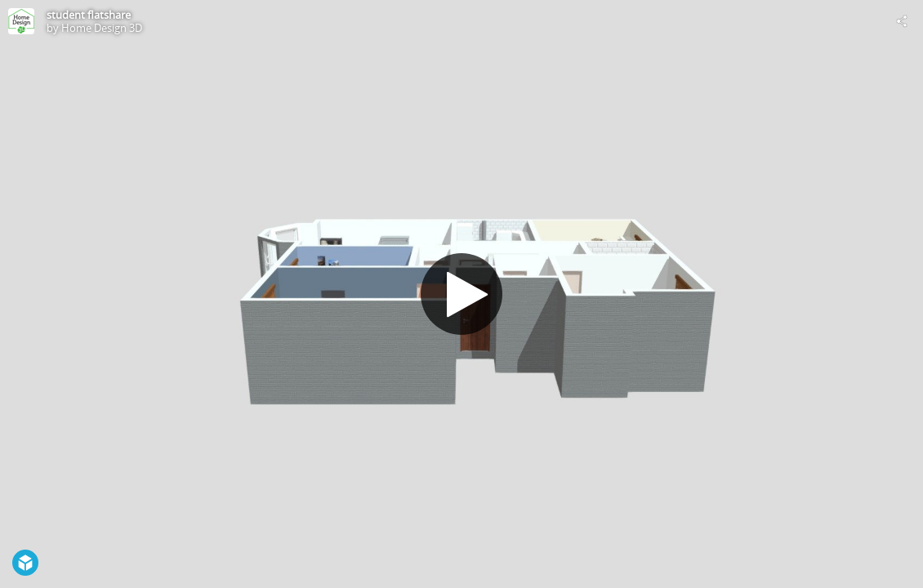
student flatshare (89, 15)
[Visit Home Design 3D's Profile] (21, 21)
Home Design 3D (102, 28)
